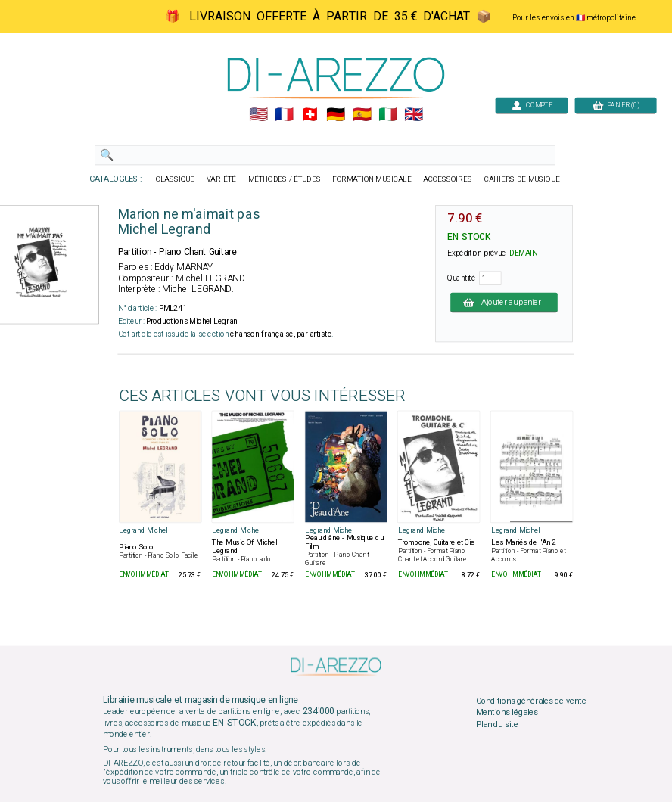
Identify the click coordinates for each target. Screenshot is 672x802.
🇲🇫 (284, 115)
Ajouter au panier (504, 302)
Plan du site (497, 725)
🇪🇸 (362, 115)
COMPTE (532, 105)
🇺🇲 (258, 115)
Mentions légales (507, 713)
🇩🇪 (336, 115)
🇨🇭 (310, 115)
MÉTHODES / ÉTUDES (285, 179)
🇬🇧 (414, 115)
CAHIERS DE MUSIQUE (522, 179)
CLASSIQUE (176, 179)
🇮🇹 (388, 115)
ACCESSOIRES (448, 179)
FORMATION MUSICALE (372, 179)
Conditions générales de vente (531, 701)
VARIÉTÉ (221, 179)
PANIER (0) (616, 105)
